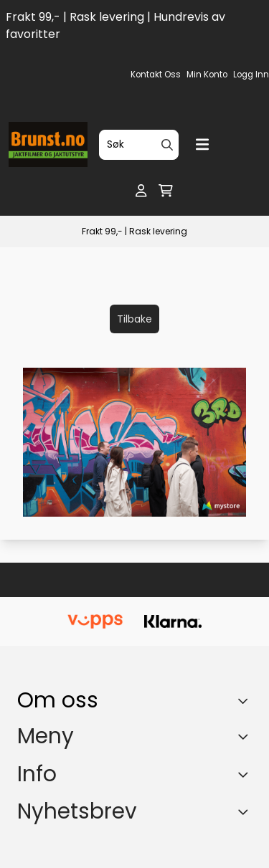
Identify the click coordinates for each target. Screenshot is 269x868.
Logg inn (251, 75)
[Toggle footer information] (246, 700)
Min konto (207, 75)
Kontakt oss (156, 75)
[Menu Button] (202, 144)
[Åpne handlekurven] (166, 191)
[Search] (167, 145)
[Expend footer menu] (246, 737)
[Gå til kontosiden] (141, 191)
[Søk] (138, 145)
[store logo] (48, 144)
